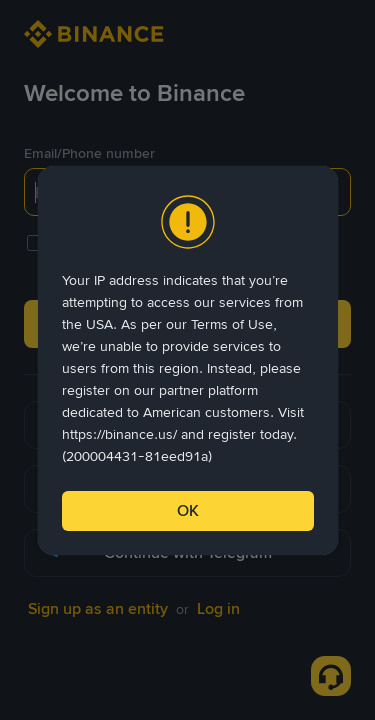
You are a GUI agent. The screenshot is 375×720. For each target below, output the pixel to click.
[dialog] (188, 360)
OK (188, 510)
